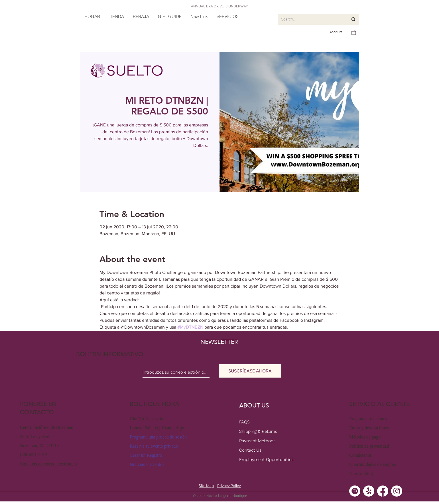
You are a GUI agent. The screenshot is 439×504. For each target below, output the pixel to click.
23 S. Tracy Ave (34, 436)
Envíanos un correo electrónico (48, 464)
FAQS (244, 422)
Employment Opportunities (266, 459)
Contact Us (250, 450)
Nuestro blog (361, 473)
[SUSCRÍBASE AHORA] (250, 371)
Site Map (206, 485)
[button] (354, 32)
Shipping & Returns (258, 431)
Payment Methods (257, 441)
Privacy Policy (229, 485)
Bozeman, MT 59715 (39, 445)
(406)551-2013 (34, 455)
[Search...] (310, 19)
